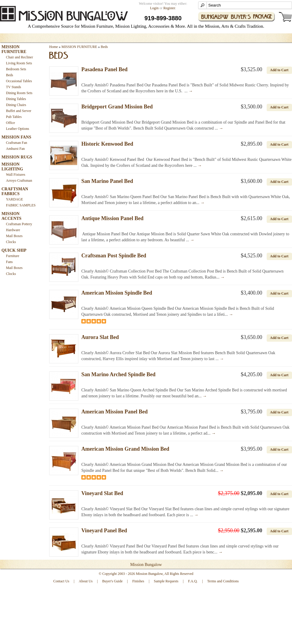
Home (53, 47)
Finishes (138, 581)
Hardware (13, 230)
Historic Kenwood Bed (107, 144)
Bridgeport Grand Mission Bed (117, 107)
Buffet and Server (19, 111)
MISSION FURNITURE (14, 49)
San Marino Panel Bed (107, 181)
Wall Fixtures (16, 175)
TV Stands (14, 87)
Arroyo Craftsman (19, 181)
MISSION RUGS (17, 157)
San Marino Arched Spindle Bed (118, 374)
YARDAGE (14, 199)
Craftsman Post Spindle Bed (114, 256)
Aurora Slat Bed (100, 337)
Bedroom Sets (16, 69)
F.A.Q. (193, 581)
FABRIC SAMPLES (21, 205)
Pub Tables (14, 117)
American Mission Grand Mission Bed (125, 449)
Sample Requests (166, 581)
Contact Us (61, 581)
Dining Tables (16, 99)
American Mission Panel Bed (115, 412)
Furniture (13, 256)
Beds (10, 75)
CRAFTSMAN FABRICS (15, 191)
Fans (9, 262)
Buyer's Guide (112, 581)
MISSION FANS (16, 137)
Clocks (11, 242)
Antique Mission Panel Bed (112, 218)
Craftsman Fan (17, 143)
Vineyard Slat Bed (102, 493)
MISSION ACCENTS (11, 216)
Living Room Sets (19, 63)
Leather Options (18, 129)
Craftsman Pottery (19, 224)
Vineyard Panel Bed (104, 531)
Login (154, 8)
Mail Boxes (14, 236)
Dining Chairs (16, 105)
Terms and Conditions (223, 581)
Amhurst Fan (15, 149)
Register (169, 8)
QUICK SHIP (14, 250)
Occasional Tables (19, 81)
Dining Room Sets (19, 93)
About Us (86, 581)
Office (10, 123)
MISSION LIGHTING (12, 167)
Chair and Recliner (20, 57)
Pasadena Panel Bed (104, 69)
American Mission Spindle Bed (117, 293)
